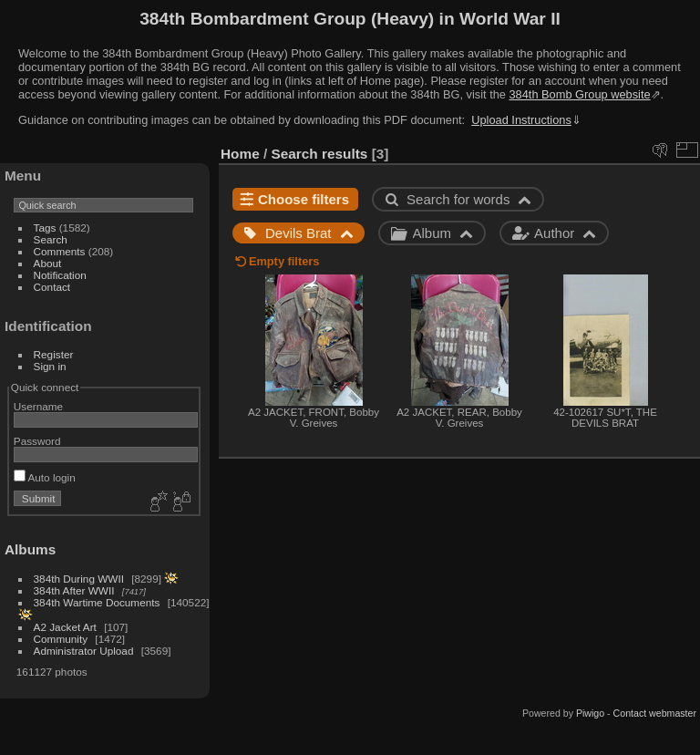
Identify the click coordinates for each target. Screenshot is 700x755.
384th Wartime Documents (97, 602)
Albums (30, 549)
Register (54, 354)
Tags (45, 228)
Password (37, 441)
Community (61, 639)
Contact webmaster (655, 713)
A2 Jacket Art (65, 627)
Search (51, 239)
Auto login (45, 477)
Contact (52, 287)
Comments (60, 251)
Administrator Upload (84, 651)
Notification (60, 275)
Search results (320, 154)
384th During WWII (79, 579)
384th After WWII (74, 590)
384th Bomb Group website (580, 94)
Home (240, 154)
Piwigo (590, 713)
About (48, 263)
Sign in (50, 366)
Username (38, 406)
